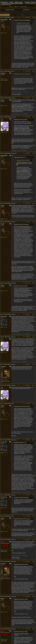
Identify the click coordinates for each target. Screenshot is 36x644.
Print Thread (3, 12)
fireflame (19, 98)
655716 (34, 117)
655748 (34, 203)
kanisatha (19, 203)
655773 (34, 495)
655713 (34, 98)
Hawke (19, 117)
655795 (34, 562)
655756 (34, 283)
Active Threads (24, 7)
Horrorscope (18, 404)
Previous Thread (9, 10)
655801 (34, 629)
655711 (34, 71)
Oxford (5, 551)
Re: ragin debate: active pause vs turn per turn (14, 17)
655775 (34, 516)
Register (27, 2)
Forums (11, 2)
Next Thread (27, 10)
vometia (19, 562)
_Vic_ (20, 153)
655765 (34, 385)
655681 (34, 17)
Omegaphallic (18, 71)
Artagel (19, 283)
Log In (33, 2)
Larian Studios (4, 2)
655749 (34, 222)
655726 (34, 153)
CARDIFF (6, 80)
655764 (34, 364)
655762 (34, 337)
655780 (34, 540)
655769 (34, 404)
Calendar (16, 7)
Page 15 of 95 (5, 15)
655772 (34, 440)
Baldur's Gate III (19, 2)
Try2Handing (18, 17)
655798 (34, 597)
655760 (34, 314)
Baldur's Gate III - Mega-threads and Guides (13, 3)
